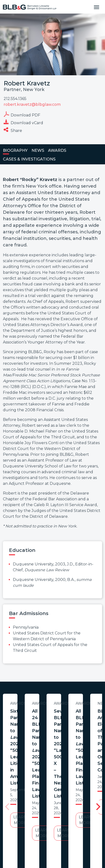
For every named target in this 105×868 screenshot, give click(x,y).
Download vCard (23, 122)
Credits (30, 821)
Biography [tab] (15, 150)
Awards (51, 703)
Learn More (51, 748)
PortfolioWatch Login (61, 821)
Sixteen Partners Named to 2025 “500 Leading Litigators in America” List (51, 718)
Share (13, 130)
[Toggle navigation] (97, 7)
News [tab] (38, 150)
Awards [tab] (57, 150)
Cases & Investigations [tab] (29, 159)
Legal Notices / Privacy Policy (73, 815)
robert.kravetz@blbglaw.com (32, 104)
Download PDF (22, 114)
